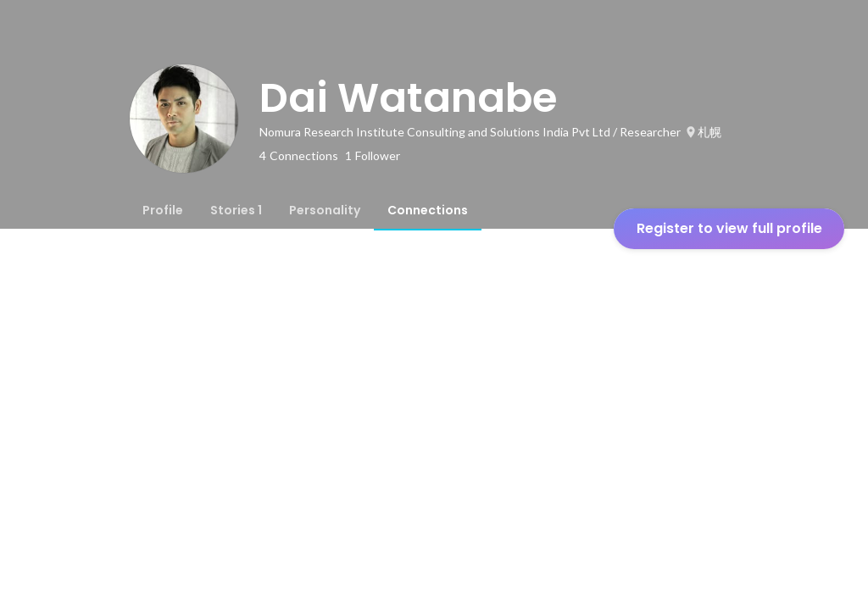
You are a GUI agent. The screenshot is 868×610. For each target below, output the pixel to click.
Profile (163, 210)
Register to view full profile (729, 228)
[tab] (163, 210)
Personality (325, 210)
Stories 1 (236, 210)
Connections (428, 210)
